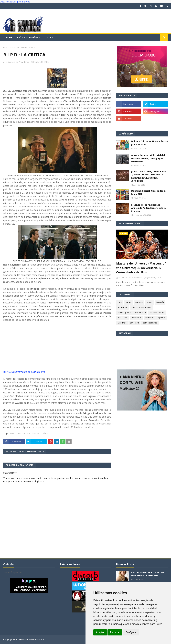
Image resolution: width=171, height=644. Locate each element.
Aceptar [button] (100, 632)
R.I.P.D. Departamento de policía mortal (24, 372)
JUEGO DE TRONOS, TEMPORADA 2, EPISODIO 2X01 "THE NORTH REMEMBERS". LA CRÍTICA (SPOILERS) (149, 176)
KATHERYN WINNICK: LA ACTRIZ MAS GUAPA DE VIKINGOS (148, 574)
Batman (139, 302)
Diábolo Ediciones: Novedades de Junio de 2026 (150, 143)
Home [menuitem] (9, 37)
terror (150, 302)
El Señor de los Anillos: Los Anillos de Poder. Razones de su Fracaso (149, 208)
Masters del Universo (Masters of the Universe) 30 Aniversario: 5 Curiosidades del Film (141, 268)
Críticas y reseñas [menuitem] (28, 37)
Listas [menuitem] (49, 37)
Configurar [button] (131, 632)
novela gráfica (124, 313)
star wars (150, 318)
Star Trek (122, 323)
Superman (123, 307)
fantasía (35, 433)
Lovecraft (134, 323)
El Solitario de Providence (17, 62)
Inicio (6, 48)
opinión (162, 318)
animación (136, 318)
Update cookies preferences (15, 2)
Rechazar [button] (115, 632)
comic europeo (150, 323)
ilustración (123, 318)
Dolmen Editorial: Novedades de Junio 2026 (149, 192)
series (128, 302)
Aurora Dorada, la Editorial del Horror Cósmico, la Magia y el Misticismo (148, 158)
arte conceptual (157, 313)
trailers (13, 48)
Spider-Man (140, 313)
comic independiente (141, 307)
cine (12, 433)
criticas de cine (23, 433)
